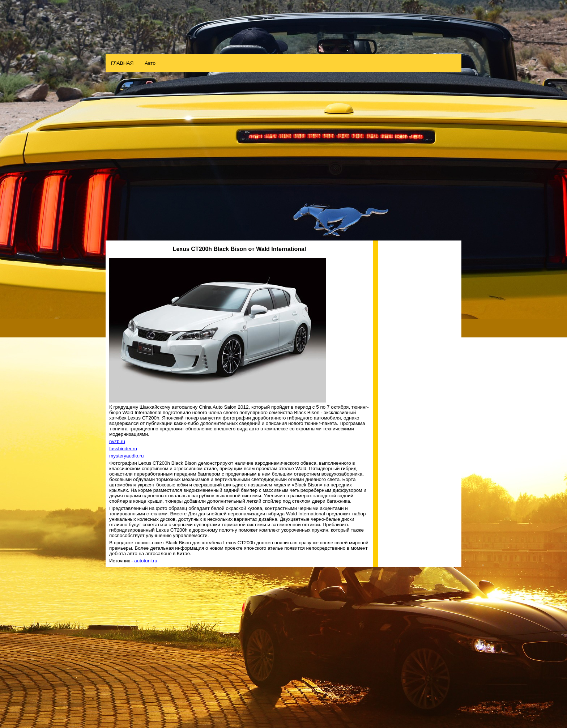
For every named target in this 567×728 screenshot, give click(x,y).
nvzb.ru (117, 441)
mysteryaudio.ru (127, 456)
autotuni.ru (146, 561)
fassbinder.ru (123, 449)
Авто (150, 63)
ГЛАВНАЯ (122, 63)
